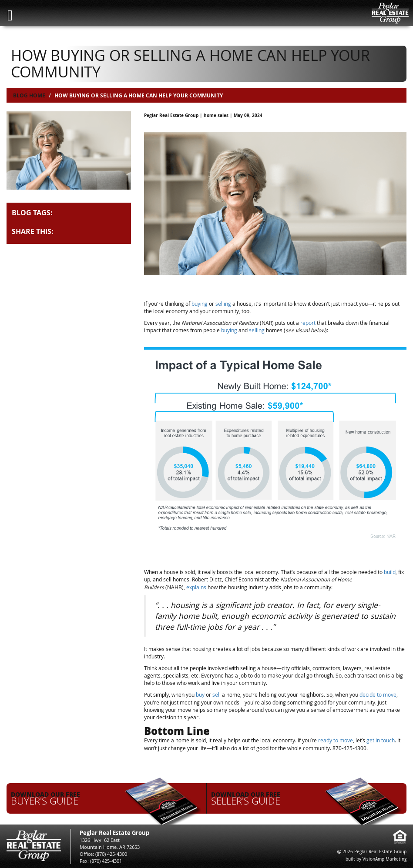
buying (200, 304)
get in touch (381, 740)
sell (217, 694)
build (390, 572)
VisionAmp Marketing (384, 859)
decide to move (378, 694)
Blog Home (29, 95)
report (308, 323)
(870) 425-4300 (111, 854)
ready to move (336, 740)
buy (200, 694)
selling (223, 304)
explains (196, 587)
